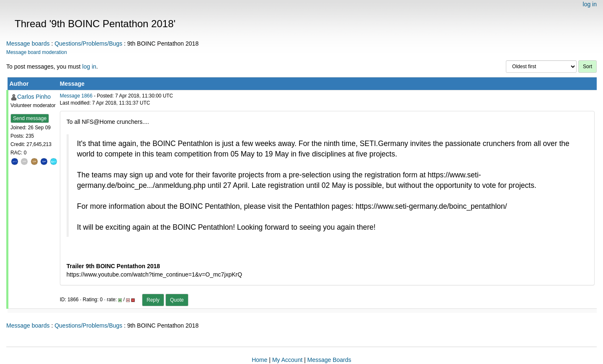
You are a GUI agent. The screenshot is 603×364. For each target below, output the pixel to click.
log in (590, 4)
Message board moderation (37, 52)
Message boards (28, 44)
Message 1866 (76, 96)
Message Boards (329, 360)
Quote (177, 300)
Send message (30, 118)
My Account (287, 360)
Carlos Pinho (34, 97)
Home (259, 360)
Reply (153, 300)
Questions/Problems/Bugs (88, 44)
